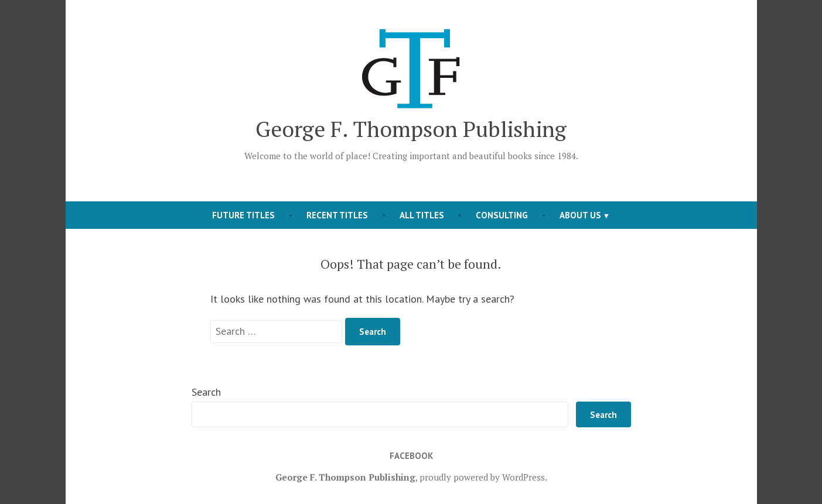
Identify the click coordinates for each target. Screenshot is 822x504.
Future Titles (243, 215)
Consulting (502, 215)
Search (206, 392)
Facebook (411, 456)
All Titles (422, 215)
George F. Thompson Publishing (411, 129)
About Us (580, 215)
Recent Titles (337, 215)
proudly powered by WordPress (482, 477)
